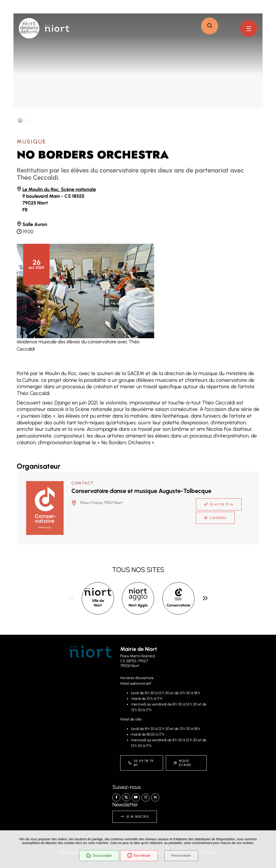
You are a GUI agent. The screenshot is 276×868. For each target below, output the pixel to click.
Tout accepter (99, 856)
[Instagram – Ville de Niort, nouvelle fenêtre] (146, 798)
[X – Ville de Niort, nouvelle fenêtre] (126, 797)
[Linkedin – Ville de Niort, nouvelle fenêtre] (155, 798)
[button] (210, 26)
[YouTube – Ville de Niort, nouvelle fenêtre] (136, 798)
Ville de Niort (98, 603)
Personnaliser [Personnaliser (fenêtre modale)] (181, 856)
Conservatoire (178, 605)
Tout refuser (139, 856)
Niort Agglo (138, 605)
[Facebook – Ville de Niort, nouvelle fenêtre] (116, 798)
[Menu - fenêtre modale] (249, 28)
